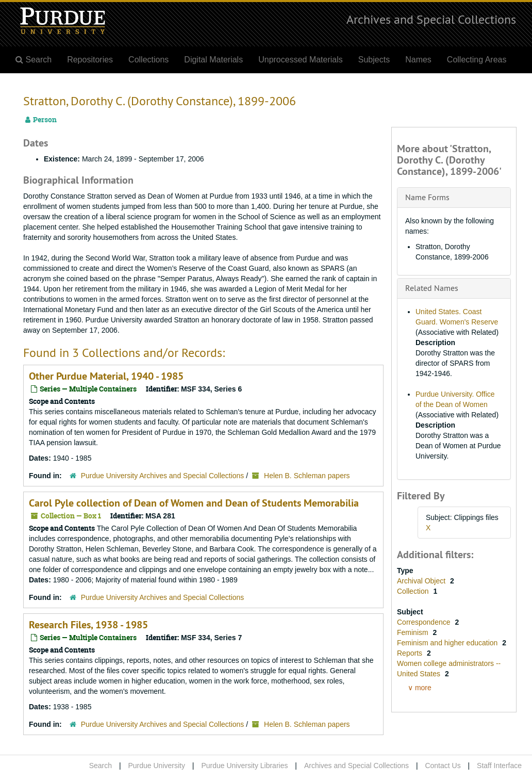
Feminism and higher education (448, 643)
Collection (414, 591)
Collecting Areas (477, 60)
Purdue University (156, 766)
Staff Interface (499, 766)
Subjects (374, 60)
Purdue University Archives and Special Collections (163, 476)
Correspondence (425, 622)
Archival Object (422, 581)
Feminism (414, 632)
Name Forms (427, 197)
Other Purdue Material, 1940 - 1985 (106, 376)
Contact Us (443, 766)
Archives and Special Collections (431, 19)
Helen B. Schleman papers (307, 476)
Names (418, 60)
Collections (148, 60)
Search (101, 766)
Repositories (90, 60)
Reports (411, 653)
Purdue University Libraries (244, 766)
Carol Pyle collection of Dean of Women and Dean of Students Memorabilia (194, 503)
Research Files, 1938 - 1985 (88, 625)
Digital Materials (213, 60)
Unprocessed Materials (301, 60)
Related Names (432, 288)
